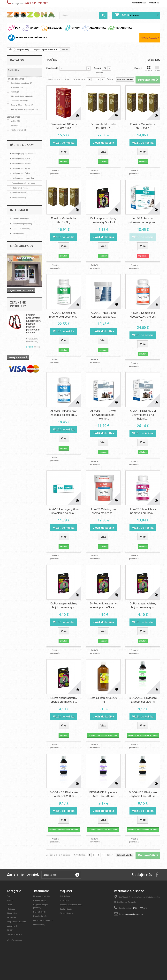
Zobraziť (100, 68)
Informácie (19, 210)
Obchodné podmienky (23, 228)
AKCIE (10, 952)
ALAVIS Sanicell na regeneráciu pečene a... (64, 322)
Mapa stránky (40, 947)
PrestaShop (18, 962)
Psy (9, 915)
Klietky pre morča (20, 193)
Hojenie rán (18, 87)
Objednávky (66, 915)
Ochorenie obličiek (21, 101)
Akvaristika (12, 932)
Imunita (16, 92)
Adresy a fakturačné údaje (73, 924)
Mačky (10, 919)
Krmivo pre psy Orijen (22, 173)
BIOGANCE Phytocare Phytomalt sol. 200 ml (143, 803)
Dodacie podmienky (22, 219)
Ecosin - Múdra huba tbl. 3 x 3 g (143, 133)
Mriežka (149, 68)
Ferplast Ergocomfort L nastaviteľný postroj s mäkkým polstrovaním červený (34, 324)
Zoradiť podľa (53, 68)
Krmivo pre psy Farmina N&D (26, 153)
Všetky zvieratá (20, 130)
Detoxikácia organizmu (23, 83)
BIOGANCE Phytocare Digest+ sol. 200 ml (143, 706)
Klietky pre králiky (20, 198)
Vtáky (10, 924)
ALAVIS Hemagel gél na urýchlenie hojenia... (64, 518)
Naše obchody (19, 233)
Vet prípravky (14, 948)
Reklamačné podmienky (24, 224)
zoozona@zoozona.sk (137, 933)
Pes (15, 125)
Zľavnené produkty (18, 304)
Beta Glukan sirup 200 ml (103, 706)
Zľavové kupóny (68, 932)
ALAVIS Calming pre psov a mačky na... (103, 518)
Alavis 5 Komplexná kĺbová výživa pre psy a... (143, 324)
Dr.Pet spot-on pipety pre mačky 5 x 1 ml (103, 228)
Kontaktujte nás (136, 3)
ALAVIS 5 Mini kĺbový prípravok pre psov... (143, 518)
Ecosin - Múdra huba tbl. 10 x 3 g (103, 133)
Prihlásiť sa (153, 3)
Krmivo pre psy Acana (23, 158)
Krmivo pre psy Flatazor (23, 163)
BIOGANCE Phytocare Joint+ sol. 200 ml (64, 803)
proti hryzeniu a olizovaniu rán (23, 112)
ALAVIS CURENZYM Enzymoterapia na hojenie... (103, 422)
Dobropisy (65, 919)
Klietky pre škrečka (21, 188)
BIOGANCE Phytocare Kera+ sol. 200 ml (103, 803)
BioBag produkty (15, 956)
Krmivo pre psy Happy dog (25, 178)
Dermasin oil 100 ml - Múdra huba (64, 133)
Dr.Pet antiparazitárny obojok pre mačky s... (64, 612)
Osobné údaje (67, 928)
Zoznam (157, 68)
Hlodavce (12, 928)
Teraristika (12, 936)
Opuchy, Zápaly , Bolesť (24, 105)
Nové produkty (41, 919)
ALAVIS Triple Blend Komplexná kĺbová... (103, 322)
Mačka (16, 121)
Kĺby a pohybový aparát (23, 96)
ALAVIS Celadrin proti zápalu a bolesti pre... (64, 420)
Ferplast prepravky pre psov (25, 183)
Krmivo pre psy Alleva (22, 168)
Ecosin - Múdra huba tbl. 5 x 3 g (64, 228)
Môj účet (66, 910)
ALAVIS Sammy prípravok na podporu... (143, 228)
